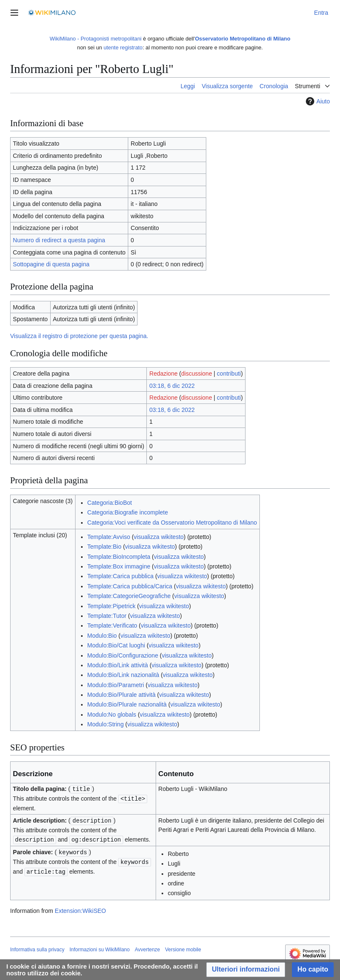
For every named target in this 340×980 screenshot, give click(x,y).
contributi (229, 374)
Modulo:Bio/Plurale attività (121, 695)
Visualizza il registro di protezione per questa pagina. (79, 336)
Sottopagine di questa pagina (51, 264)
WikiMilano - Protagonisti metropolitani (96, 39)
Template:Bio (104, 547)
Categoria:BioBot (110, 503)
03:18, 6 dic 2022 (172, 386)
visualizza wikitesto (159, 537)
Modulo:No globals (112, 715)
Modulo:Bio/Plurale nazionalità (127, 704)
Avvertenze (147, 948)
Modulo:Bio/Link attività (118, 665)
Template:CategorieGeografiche (129, 596)
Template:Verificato (112, 625)
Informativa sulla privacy (37, 948)
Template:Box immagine (119, 566)
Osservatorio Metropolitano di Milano (243, 39)
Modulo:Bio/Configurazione (123, 655)
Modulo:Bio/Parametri (116, 685)
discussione (197, 374)
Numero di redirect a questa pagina (59, 240)
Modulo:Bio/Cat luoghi (116, 645)
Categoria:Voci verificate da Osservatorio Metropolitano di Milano (172, 522)
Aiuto (317, 101)
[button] (246, 970)
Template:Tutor (107, 616)
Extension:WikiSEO (80, 909)
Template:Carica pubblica (120, 576)
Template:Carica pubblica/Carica (130, 586)
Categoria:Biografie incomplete (128, 512)
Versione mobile (183, 948)
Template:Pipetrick (111, 606)
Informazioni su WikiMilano (100, 948)
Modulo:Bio (102, 636)
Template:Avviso (109, 537)
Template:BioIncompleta (119, 557)
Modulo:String (105, 724)
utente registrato (123, 47)
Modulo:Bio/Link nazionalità (123, 675)
